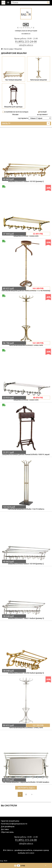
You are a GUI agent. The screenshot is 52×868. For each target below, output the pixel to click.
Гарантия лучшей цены (10, 821)
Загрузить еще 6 (26, 788)
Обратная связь (7, 832)
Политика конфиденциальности (14, 824)
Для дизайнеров (8, 827)
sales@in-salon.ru (26, 45)
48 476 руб (38, 398)
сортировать (23, 118)
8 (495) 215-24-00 (26, 41)
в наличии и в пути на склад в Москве (15, 113)
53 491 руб (38, 234)
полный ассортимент (42, 113)
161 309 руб (38, 288)
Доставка (5, 829)
